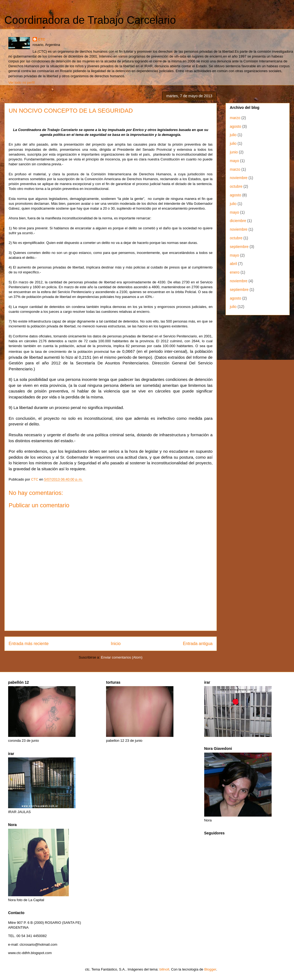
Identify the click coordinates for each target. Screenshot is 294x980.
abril (233, 264)
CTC (42, 39)
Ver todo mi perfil (22, 83)
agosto (235, 126)
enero (235, 272)
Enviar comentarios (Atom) (122, 657)
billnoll (164, 969)
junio (234, 152)
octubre (236, 186)
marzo (235, 118)
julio (233, 135)
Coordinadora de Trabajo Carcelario (90, 20)
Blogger (210, 969)
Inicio (116, 644)
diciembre (238, 221)
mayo (234, 161)
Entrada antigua (198, 644)
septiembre (239, 247)
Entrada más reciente (29, 644)
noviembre (239, 178)
